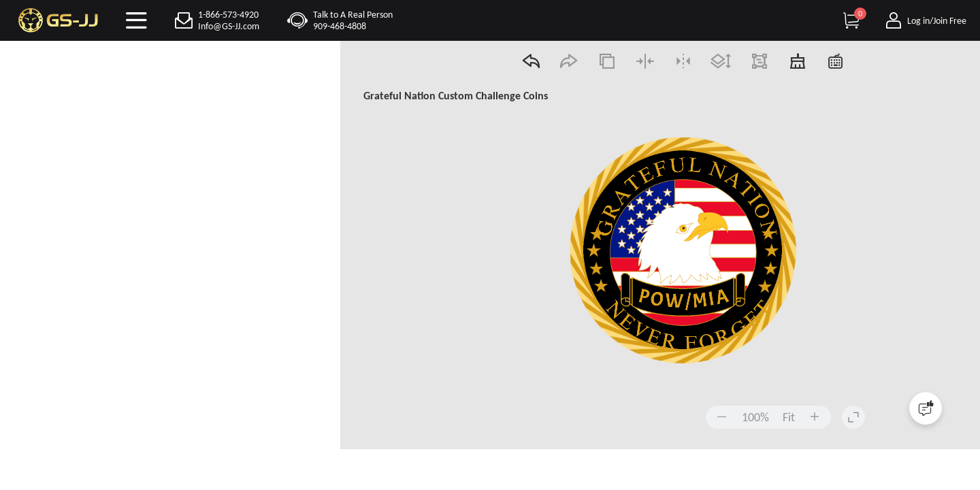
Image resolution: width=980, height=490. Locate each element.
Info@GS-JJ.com (229, 26)
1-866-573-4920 (228, 15)
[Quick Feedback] (926, 408)
